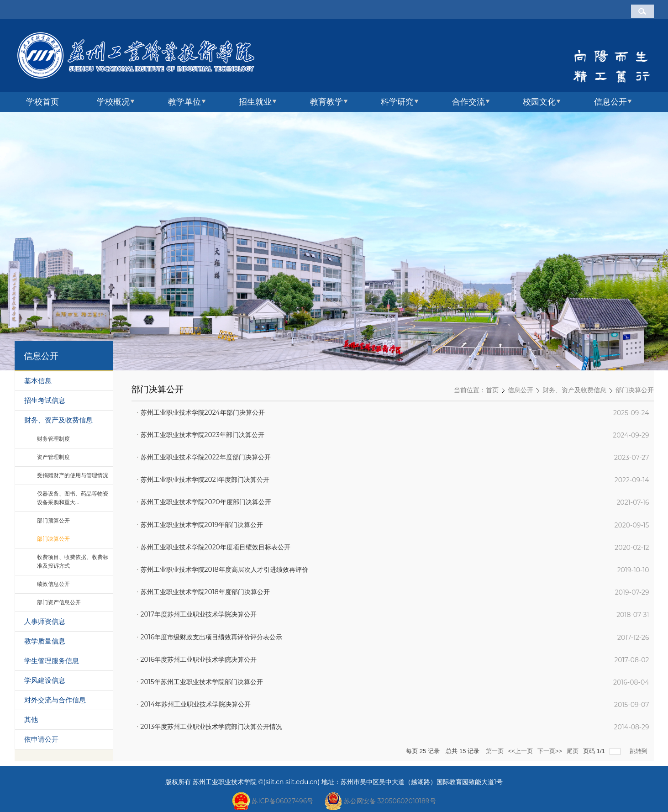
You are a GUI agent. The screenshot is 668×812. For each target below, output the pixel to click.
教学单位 (184, 102)
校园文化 (539, 102)
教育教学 (326, 102)
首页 (492, 390)
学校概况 (113, 102)
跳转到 (639, 751)
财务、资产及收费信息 (574, 390)
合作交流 (468, 102)
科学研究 (397, 102)
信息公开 (610, 102)
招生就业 (255, 102)
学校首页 (42, 102)
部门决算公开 (635, 390)
